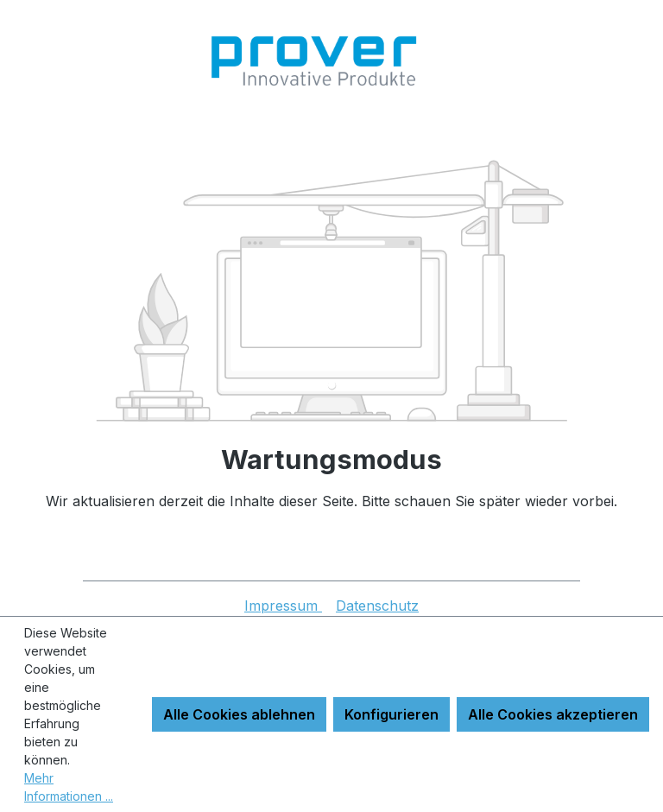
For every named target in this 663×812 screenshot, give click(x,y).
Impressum (283, 606)
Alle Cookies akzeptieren (553, 714)
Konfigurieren (391, 714)
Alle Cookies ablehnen (239, 714)
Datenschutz (377, 606)
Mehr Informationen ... (69, 787)
